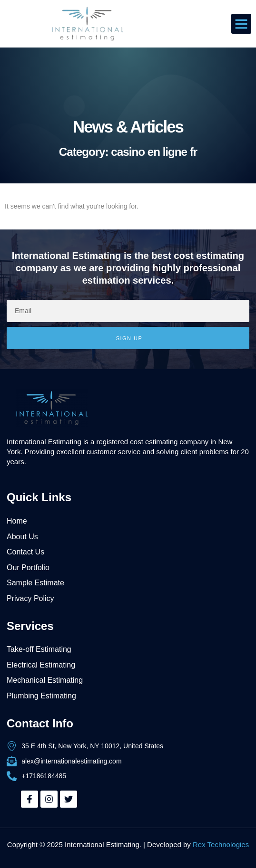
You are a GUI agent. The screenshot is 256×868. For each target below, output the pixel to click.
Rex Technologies (221, 844)
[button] (241, 24)
